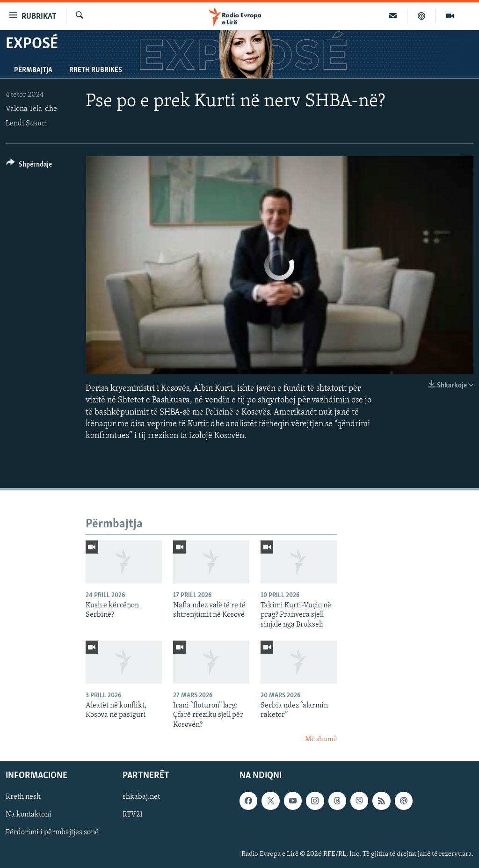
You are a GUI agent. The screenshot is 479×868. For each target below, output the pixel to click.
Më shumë (321, 740)
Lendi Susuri (26, 124)
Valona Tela (24, 109)
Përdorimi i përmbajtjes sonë (52, 832)
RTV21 (133, 815)
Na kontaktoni (29, 815)
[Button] (29, 166)
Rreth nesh (23, 797)
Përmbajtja (33, 70)
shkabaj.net (141, 797)
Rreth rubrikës (96, 70)
